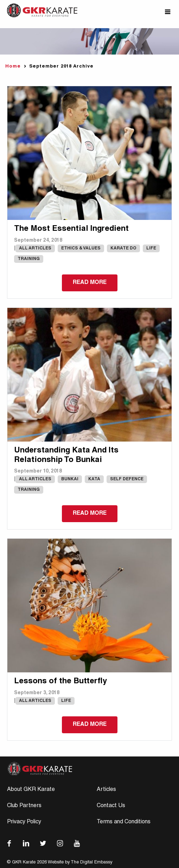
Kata (94, 479)
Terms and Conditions (124, 822)
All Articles (35, 248)
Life (151, 248)
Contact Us (111, 806)
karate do (123, 248)
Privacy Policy (24, 822)
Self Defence (127, 479)
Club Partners (24, 806)
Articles (106, 790)
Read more (90, 283)
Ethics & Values (81, 248)
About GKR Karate (31, 790)
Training (29, 259)
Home (13, 67)
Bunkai (70, 479)
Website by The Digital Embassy (80, 863)
